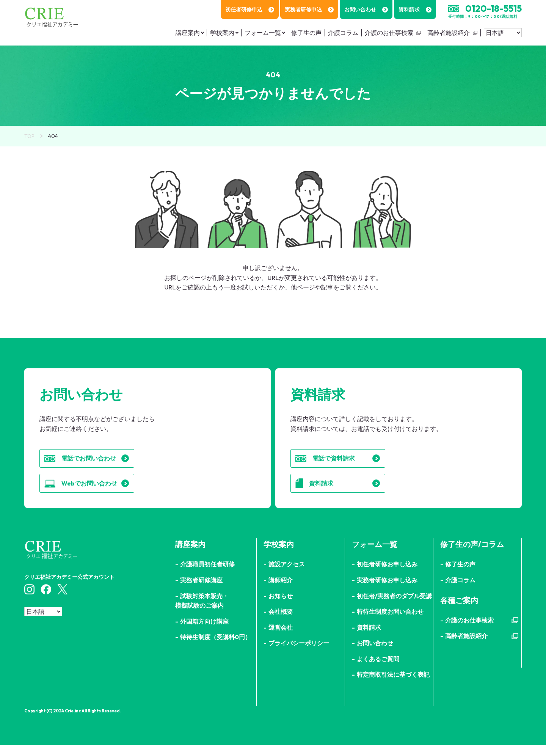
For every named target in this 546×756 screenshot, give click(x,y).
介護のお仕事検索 (389, 33)
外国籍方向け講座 (204, 632)
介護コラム (343, 33)
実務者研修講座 (201, 591)
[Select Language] (503, 33)
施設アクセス (287, 575)
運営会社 (281, 638)
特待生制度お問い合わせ (390, 622)
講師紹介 (281, 591)
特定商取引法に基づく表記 (393, 685)
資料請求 (415, 9)
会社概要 (281, 622)
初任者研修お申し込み (387, 575)
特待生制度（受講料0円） (216, 648)
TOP (29, 136)
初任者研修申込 (250, 9)
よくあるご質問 (378, 670)
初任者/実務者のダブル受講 (394, 607)
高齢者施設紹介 (449, 33)
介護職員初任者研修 (207, 575)
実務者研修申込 (309, 9)
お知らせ (281, 607)
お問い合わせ (366, 9)
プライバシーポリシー (299, 654)
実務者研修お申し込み (387, 591)
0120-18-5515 (493, 8)
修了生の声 (306, 33)
